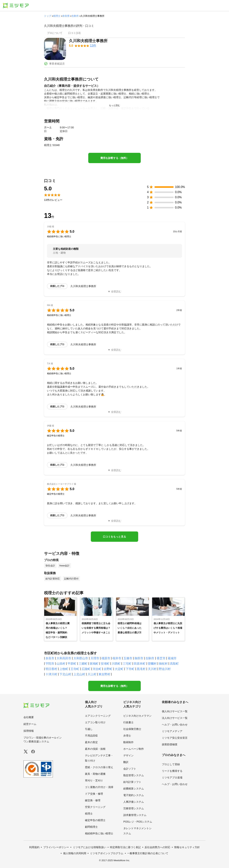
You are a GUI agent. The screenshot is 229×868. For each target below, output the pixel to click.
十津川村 (51, 674)
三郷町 (83, 664)
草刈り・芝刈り (94, 780)
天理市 (95, 658)
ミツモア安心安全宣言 (175, 738)
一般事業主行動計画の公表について (148, 853)
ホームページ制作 (134, 749)
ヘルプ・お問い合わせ (175, 725)
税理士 (57, 16)
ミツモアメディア (172, 731)
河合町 (97, 669)
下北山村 (65, 674)
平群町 (72, 664)
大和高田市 (64, 658)
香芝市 (161, 658)
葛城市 (172, 658)
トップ (48, 16)
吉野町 (108, 669)
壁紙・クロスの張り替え (99, 767)
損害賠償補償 (170, 744)
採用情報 (29, 731)
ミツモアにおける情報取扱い (90, 847)
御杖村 (163, 664)
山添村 (61, 664)
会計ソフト (130, 769)
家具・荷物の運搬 (95, 774)
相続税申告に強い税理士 (99, 833)
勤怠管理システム (134, 775)
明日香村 (51, 669)
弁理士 (127, 736)
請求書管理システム (135, 815)
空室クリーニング (95, 807)
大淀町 (119, 669)
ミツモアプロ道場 (172, 778)
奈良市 (50, 658)
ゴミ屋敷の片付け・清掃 (99, 787)
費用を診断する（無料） (114, 158)
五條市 (128, 658)
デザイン (128, 755)
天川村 (152, 669)
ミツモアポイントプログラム (107, 853)
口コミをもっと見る (114, 537)
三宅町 (127, 664)
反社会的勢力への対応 (157, 847)
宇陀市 (50, 664)
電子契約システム (134, 795)
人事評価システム (134, 802)
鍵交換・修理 (93, 800)
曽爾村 (152, 664)
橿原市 (106, 658)
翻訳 (126, 762)
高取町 (174, 664)
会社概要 (29, 717)
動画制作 (128, 742)
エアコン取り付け (95, 722)
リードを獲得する (172, 771)
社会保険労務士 (132, 729)
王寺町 (75, 669)
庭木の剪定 (91, 742)
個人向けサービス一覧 (175, 711)
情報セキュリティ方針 (187, 847)
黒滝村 (141, 669)
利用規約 (34, 847)
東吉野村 (104, 674)
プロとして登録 (171, 764)
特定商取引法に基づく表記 (125, 847)
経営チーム (30, 724)
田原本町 (140, 664)
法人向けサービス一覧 (175, 718)
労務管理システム (134, 808)
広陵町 (86, 669)
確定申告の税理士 (95, 820)
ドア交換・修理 (94, 794)
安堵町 (105, 664)
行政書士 (128, 722)
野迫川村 (165, 669)
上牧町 (64, 669)
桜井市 (117, 658)
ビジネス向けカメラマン (137, 716)
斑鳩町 (94, 664)
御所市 (139, 658)
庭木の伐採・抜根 (95, 749)
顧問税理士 (91, 827)
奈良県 (66, 16)
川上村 (92, 674)
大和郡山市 (81, 658)
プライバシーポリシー (56, 847)
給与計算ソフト (132, 782)
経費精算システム (134, 789)
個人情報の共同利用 (75, 853)
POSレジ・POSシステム (138, 822)
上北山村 (79, 674)
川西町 (116, 664)
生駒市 (75, 16)
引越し (89, 729)
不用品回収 (91, 736)
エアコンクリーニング (98, 716)
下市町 (130, 669)
